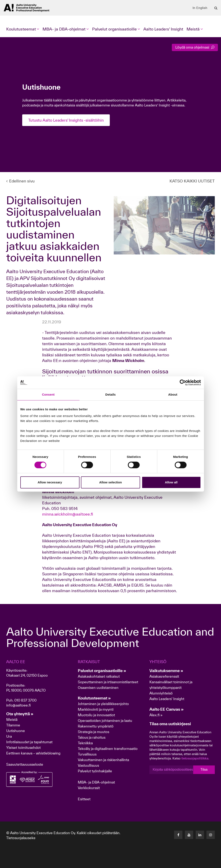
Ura (9, 736)
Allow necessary (50, 482)
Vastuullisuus (88, 765)
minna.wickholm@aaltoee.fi (68, 514)
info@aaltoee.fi (18, 705)
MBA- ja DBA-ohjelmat (96, 782)
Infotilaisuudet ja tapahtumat (29, 742)
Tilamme (13, 725)
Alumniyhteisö (161, 693)
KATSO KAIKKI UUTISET (192, 181)
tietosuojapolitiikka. (195, 758)
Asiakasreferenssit (164, 676)
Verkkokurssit (89, 788)
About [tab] (173, 394)
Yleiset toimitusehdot (23, 748)
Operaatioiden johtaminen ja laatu (105, 721)
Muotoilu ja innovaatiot (96, 715)
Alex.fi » (156, 715)
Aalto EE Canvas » (167, 709)
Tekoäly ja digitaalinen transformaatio (108, 749)
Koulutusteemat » (94, 698)
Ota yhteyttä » (20, 714)
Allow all (171, 482)
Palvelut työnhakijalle (95, 771)
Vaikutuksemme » (166, 671)
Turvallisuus (87, 754)
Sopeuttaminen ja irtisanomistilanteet (108, 682)
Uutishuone (16, 731)
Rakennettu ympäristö (96, 726)
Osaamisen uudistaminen (98, 688)
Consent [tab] (48, 394)
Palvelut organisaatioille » (102, 671)
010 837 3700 (25, 700)
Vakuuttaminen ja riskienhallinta (103, 760)
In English (200, 8)
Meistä (12, 719)
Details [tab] (111, 394)
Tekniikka (85, 743)
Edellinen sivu (20, 181)
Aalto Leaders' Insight (163, 29)
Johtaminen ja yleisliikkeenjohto (104, 704)
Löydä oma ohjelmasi (195, 47)
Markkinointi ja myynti (96, 709)
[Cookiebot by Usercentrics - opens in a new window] (183, 383)
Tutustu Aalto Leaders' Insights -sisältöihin (67, 120)
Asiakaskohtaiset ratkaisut (99, 676)
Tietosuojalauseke (21, 838)
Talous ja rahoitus (92, 737)
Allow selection (110, 482)
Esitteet (84, 799)
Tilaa (204, 770)
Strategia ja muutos (93, 732)
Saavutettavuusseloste (25, 764)
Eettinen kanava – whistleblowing (34, 753)
